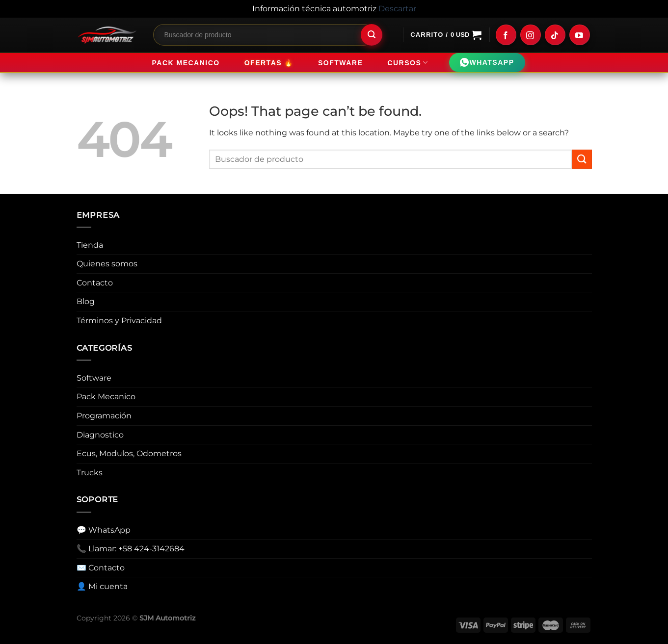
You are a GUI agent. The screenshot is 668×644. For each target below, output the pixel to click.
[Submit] (372, 35)
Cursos (408, 63)
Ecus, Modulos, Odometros (129, 453)
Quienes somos (107, 264)
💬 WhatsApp (104, 530)
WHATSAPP (487, 63)
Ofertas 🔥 (269, 62)
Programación (104, 416)
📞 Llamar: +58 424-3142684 (131, 549)
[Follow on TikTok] (555, 35)
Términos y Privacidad (119, 321)
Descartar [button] (397, 9)
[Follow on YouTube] (580, 35)
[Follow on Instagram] (531, 35)
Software (340, 63)
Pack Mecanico (186, 63)
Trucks (90, 473)
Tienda (90, 245)
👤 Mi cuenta (102, 586)
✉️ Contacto (101, 568)
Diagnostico (100, 435)
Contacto (95, 283)
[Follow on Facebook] (506, 35)
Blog (86, 301)
